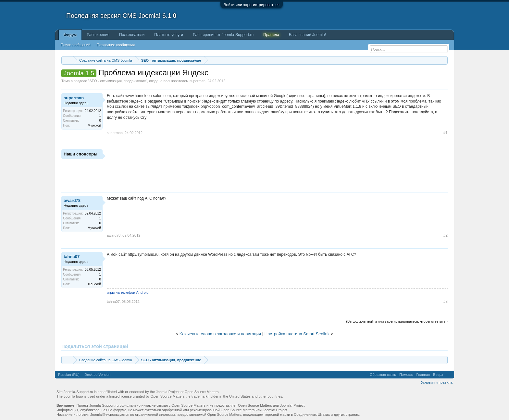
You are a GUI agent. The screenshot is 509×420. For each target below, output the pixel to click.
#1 (446, 133)
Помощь (406, 375)
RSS (449, 375)
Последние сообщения (116, 45)
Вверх (438, 375)
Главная (423, 375)
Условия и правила (437, 382)
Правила (271, 35)
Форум (70, 35)
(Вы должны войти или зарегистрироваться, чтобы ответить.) (397, 321)
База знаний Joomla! (307, 35)
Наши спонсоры (81, 154)
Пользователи (132, 35)
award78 (72, 200)
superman (198, 81)
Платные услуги (169, 35)
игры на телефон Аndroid (128, 292)
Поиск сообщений (75, 45)
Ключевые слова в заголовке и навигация (220, 334)
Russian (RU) (69, 375)
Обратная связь (383, 375)
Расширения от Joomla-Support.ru (223, 35)
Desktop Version (97, 375)
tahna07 (72, 257)
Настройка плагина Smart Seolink (297, 334)
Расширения (98, 35)
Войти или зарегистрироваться (252, 5)
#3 (446, 302)
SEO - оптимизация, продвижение (118, 81)
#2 (446, 235)
